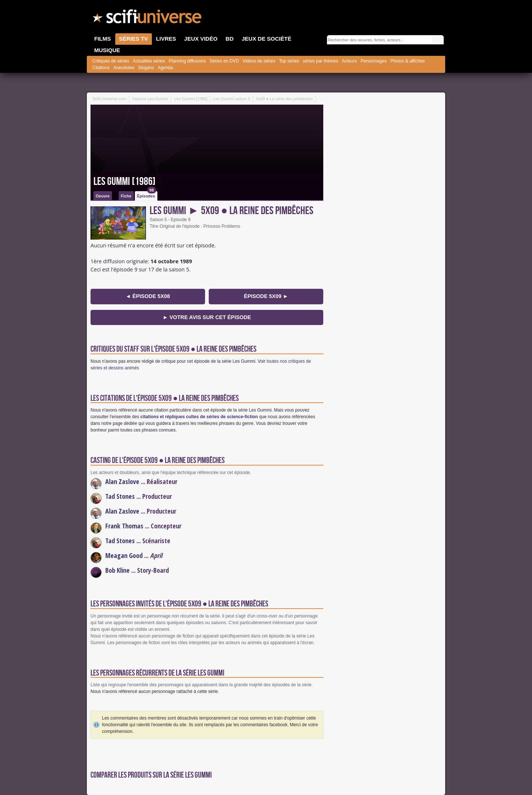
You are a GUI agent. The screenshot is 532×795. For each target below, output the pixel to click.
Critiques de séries (111, 61)
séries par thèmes (320, 61)
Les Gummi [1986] (125, 182)
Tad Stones (120, 496)
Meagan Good (124, 555)
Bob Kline (117, 570)
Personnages (374, 61)
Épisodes (147, 195)
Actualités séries (149, 61)
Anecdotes (124, 68)
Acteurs (349, 61)
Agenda (165, 68)
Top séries (289, 61)
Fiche (126, 196)
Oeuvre (103, 196)
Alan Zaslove (122, 481)
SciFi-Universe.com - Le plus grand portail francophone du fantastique (148, 18)
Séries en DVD (224, 61)
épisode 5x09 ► (266, 296)
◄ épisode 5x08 (148, 296)
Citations (101, 68)
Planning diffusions (187, 61)
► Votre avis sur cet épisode (207, 317)
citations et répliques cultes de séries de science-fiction (199, 417)
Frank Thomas (124, 526)
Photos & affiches (408, 61)
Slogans (146, 68)
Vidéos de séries (259, 61)
